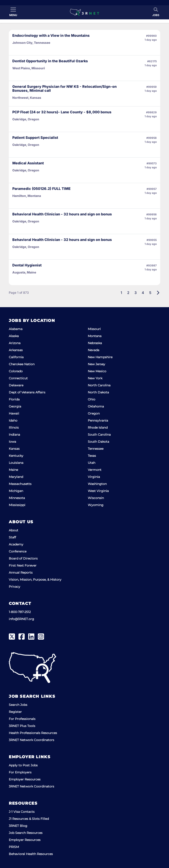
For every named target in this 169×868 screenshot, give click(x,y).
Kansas (14, 449)
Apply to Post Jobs (23, 765)
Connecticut (18, 378)
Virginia (94, 477)
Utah (92, 463)
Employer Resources (25, 779)
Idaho (13, 420)
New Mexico (97, 371)
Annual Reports (21, 573)
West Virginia (98, 491)
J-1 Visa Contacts (22, 812)
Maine (13, 470)
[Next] (158, 293)
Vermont (95, 470)
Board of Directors (23, 558)
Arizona (15, 343)
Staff (12, 537)
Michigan (16, 491)
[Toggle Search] (156, 12)
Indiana (14, 435)
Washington (97, 484)
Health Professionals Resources (33, 733)
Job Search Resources (26, 833)
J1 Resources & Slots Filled (29, 819)
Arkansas (16, 350)
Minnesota (17, 498)
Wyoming (96, 505)
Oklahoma (96, 406)
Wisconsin (96, 498)
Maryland (16, 477)
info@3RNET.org (21, 619)
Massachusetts (20, 484)
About (14, 530)
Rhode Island (98, 428)
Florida (14, 399)
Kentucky (16, 456)
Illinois (14, 428)
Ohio (92, 399)
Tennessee (96, 449)
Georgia (15, 406)
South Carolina (99, 435)
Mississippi (17, 505)
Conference (18, 551)
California (16, 357)
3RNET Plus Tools (22, 726)
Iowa (12, 442)
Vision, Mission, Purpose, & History (35, 580)
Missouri (94, 329)
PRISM (14, 847)
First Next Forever (23, 565)
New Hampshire (100, 357)
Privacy (15, 587)
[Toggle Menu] (13, 12)
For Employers (20, 772)
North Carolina (99, 385)
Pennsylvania (98, 420)
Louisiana (16, 463)
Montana (95, 336)
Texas (92, 456)
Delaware (16, 385)
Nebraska (95, 343)
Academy (16, 544)
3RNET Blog (18, 826)
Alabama (16, 329)
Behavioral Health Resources (31, 854)
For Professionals (22, 719)
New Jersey (96, 364)
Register (15, 712)
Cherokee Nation (22, 364)
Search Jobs (18, 705)
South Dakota (98, 442)
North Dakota (98, 392)
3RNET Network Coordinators (31, 740)
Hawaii (14, 413)
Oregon (94, 413)
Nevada (94, 350)
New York (95, 378)
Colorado (16, 371)
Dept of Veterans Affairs (27, 392)
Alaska (14, 336)
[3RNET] (84, 12)
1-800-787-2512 (20, 612)
